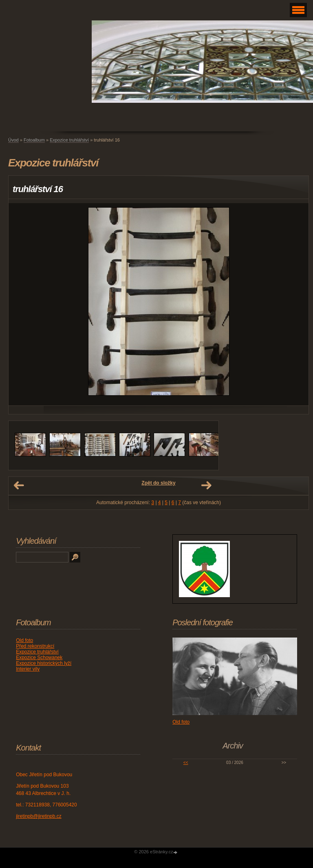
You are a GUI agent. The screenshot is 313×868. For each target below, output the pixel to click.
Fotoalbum (34, 140)
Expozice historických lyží (44, 663)
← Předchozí (19, 485)
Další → (206, 485)
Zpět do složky (158, 483)
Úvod (13, 140)
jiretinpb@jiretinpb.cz (39, 816)
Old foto (24, 640)
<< (186, 763)
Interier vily (28, 669)
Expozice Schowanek (39, 658)
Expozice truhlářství (69, 140)
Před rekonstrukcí (35, 646)
